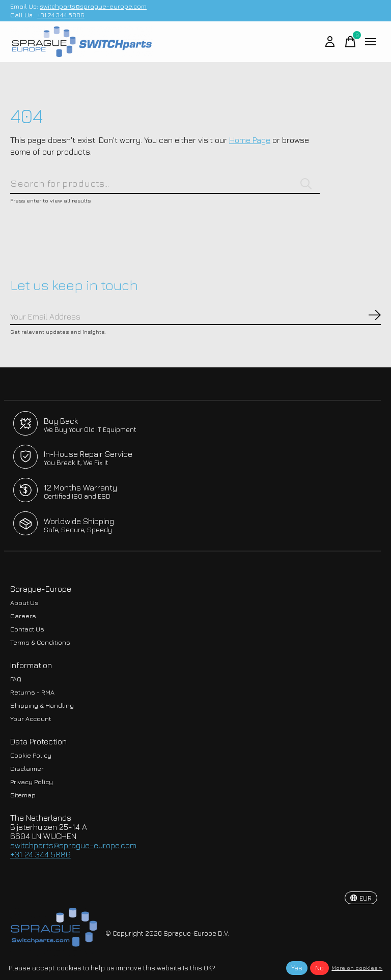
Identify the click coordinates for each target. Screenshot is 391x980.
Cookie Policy (31, 755)
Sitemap (23, 795)
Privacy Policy (32, 782)
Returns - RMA (32, 692)
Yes (297, 968)
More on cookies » (357, 968)
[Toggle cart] (350, 42)
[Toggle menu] (371, 42)
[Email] (195, 317)
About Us (24, 603)
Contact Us (27, 629)
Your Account (31, 719)
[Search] (165, 183)
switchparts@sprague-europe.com (93, 6)
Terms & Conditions (40, 642)
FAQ (16, 679)
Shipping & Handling (42, 705)
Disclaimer (27, 769)
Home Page (250, 140)
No (319, 968)
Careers (23, 616)
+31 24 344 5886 (61, 15)
